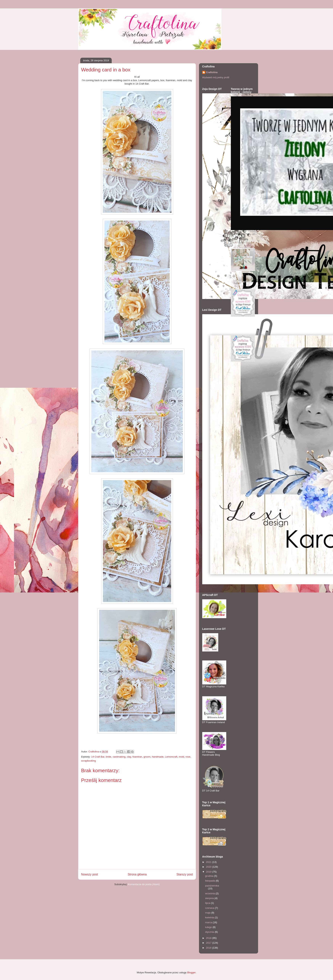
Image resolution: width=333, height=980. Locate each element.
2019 (209, 872)
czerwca (210, 908)
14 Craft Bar (98, 757)
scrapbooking (89, 761)
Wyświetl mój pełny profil (216, 77)
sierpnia (210, 898)
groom (147, 757)
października (212, 886)
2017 (209, 943)
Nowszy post (90, 874)
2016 (209, 948)
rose (188, 757)
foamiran (137, 757)
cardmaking (119, 757)
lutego (209, 927)
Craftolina (212, 72)
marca (209, 922)
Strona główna (137, 874)
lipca (208, 903)
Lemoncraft (171, 757)
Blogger (191, 972)
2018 (209, 938)
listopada (210, 881)
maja (208, 913)
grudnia (210, 876)
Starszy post (185, 874)
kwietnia (210, 917)
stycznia (210, 932)
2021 (209, 862)
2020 (209, 867)
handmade (158, 757)
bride (109, 757)
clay (129, 757)
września (210, 893)
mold (181, 757)
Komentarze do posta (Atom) (144, 884)
